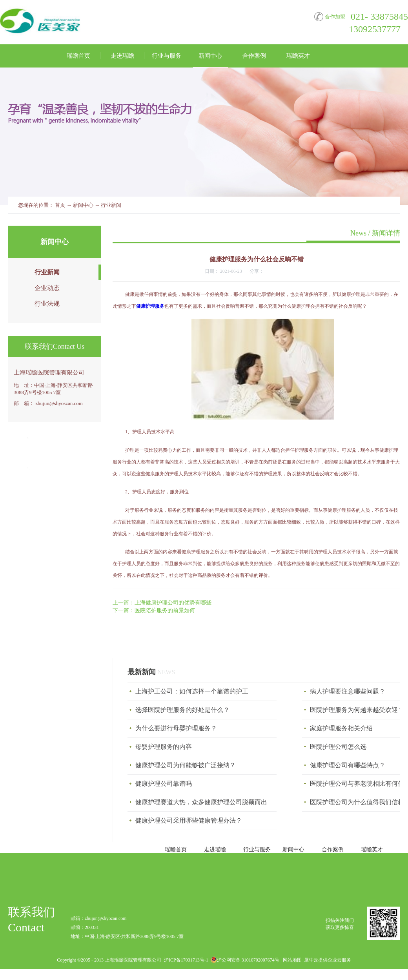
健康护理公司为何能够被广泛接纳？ (186, 765)
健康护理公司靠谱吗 (164, 784)
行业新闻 (111, 205)
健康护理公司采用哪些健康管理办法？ (189, 820)
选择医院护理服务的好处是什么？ (182, 710)
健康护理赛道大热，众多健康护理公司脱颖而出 (201, 802)
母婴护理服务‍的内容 (164, 747)
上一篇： (162, 603)
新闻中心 (83, 205)
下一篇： (154, 610)
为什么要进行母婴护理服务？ (176, 728)
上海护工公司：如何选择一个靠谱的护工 (192, 691)
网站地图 (291, 960)
